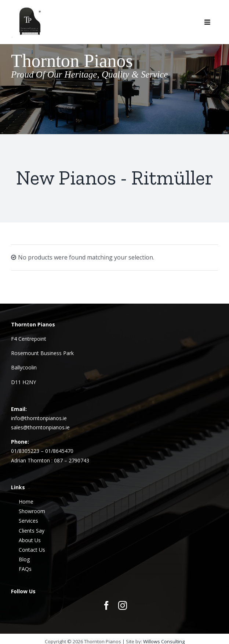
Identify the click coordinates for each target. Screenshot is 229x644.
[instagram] (123, 605)
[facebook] (106, 605)
